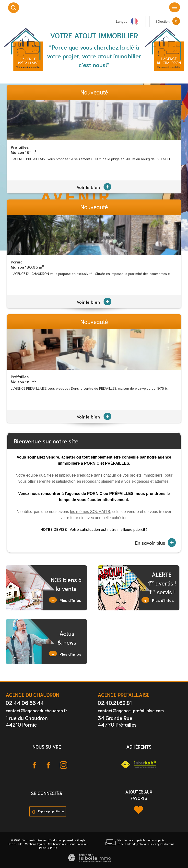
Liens (72, 844)
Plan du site (15, 844)
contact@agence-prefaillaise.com (131, 710)
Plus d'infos (65, 600)
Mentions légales (35, 844)
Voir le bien (94, 187)
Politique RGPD (48, 848)
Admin (82, 844)
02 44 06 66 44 (25, 703)
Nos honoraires (57, 844)
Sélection (163, 21)
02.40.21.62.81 (115, 703)
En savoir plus (156, 543)
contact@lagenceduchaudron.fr (36, 710)
